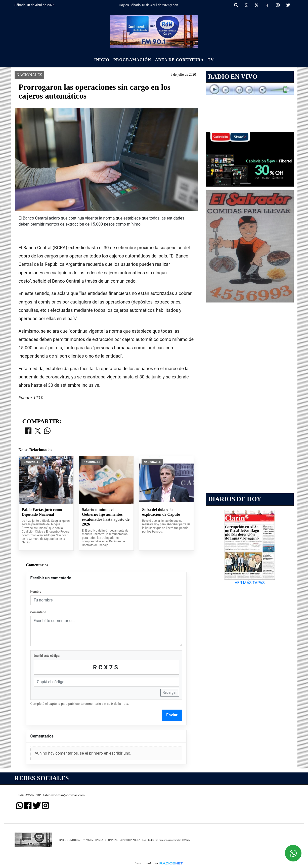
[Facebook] (267, 5)
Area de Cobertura (179, 60)
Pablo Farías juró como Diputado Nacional (42, 512)
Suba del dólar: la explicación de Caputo (161, 512)
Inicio (102, 60)
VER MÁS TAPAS (250, 583)
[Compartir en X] (38, 431)
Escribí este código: (47, 656)
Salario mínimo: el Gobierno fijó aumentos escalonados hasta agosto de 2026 (106, 517)
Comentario (38, 612)
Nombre (36, 592)
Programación (132, 60)
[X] (257, 5)
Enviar (172, 715)
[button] (236, 5)
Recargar (170, 692)
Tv (211, 60)
